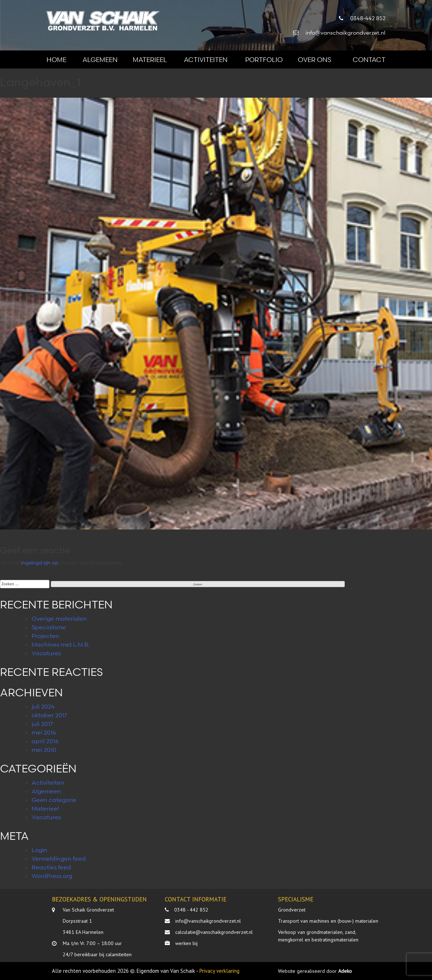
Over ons (314, 59)
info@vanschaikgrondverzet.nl (208, 921)
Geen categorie (54, 800)
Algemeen (100, 59)
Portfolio (264, 59)
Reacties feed (51, 867)
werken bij (186, 943)
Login (39, 850)
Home (56, 59)
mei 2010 (44, 750)
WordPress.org (52, 876)
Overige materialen (59, 618)
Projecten (45, 636)
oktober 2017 (49, 715)
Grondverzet (292, 910)
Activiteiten (206, 59)
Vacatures (46, 653)
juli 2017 (42, 724)
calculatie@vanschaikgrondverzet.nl (214, 932)
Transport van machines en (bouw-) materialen (328, 921)
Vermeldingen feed (59, 859)
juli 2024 (43, 706)
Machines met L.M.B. (61, 644)
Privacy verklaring (219, 971)
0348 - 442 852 (191, 910)
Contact (369, 59)
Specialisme (49, 627)
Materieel (150, 59)
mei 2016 (44, 732)
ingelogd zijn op (40, 562)
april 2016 (45, 741)
